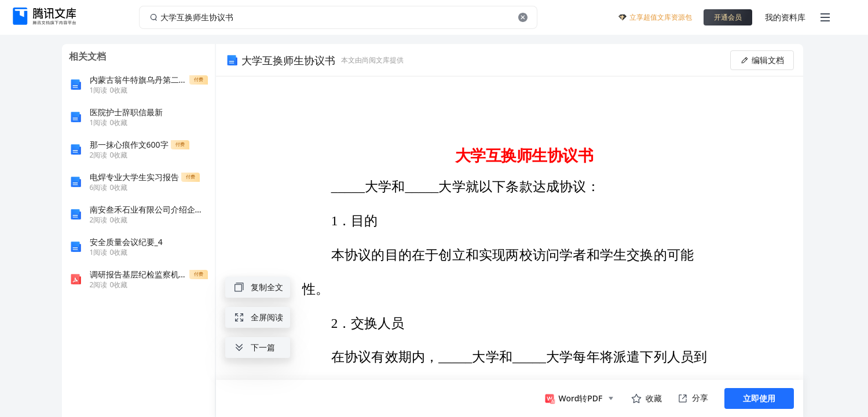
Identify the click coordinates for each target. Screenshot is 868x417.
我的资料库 (785, 17)
